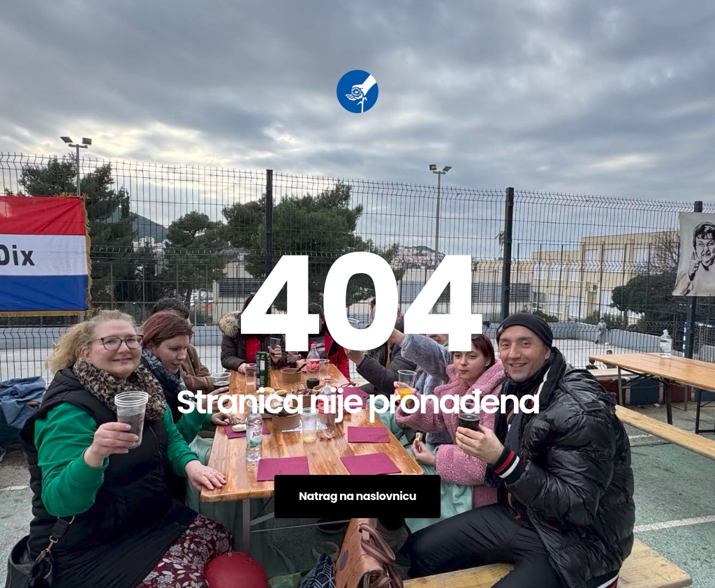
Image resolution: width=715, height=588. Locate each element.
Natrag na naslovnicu (357, 496)
